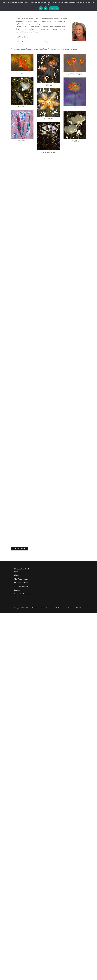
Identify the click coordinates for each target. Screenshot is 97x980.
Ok (41, 8)
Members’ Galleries (21, 583)
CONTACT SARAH (19, 548)
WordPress (80, 608)
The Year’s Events (21, 579)
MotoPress (58, 608)
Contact (17, 590)
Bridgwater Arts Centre (23, 594)
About (17, 575)
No (46, 8)
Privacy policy (54, 8)
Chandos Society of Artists (35, 608)
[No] (94, 6)
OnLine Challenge (21, 587)
